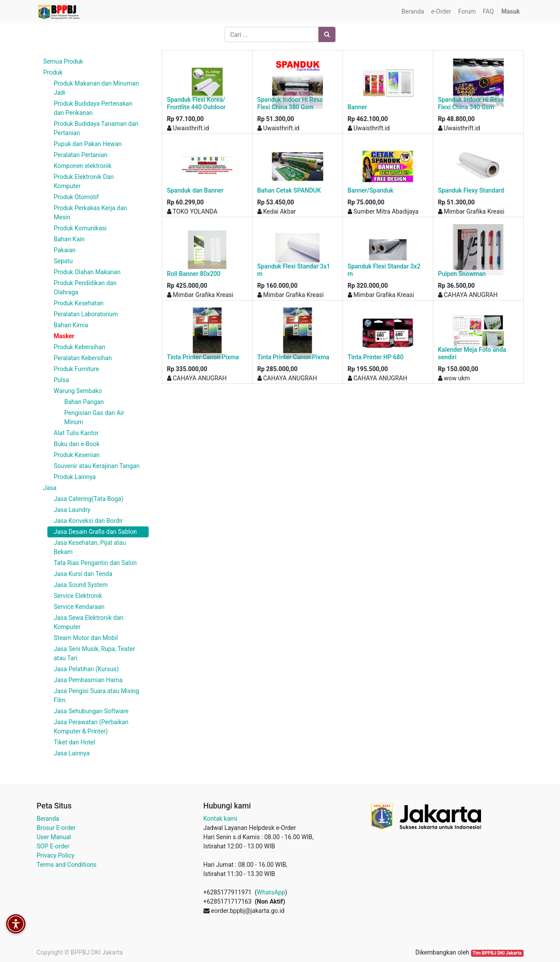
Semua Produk (63, 61)
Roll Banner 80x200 (194, 274)
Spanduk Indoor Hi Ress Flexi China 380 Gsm (290, 103)
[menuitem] (413, 12)
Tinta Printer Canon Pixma (203, 357)
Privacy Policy (56, 855)
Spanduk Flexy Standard (471, 190)
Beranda (48, 819)
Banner (357, 107)
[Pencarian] (327, 34)
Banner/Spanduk (371, 190)
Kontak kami (220, 819)
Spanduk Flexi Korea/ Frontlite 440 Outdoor (196, 103)
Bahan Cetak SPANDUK (289, 190)
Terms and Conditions (67, 865)
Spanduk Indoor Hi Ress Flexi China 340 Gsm (471, 103)
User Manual (54, 837)
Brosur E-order (56, 828)
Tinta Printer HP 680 (376, 357)
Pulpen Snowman (462, 274)
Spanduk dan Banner (195, 190)
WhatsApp (271, 892)
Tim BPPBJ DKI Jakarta (497, 953)
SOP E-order (53, 846)
